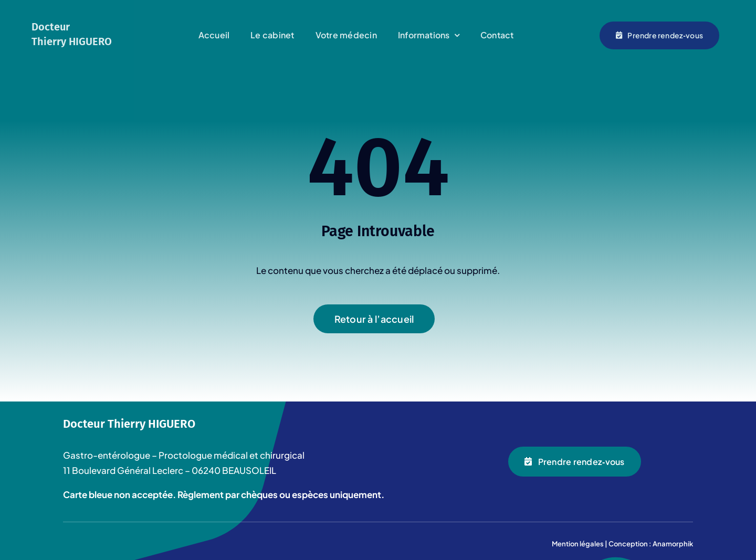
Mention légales (578, 544)
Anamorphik (673, 544)
